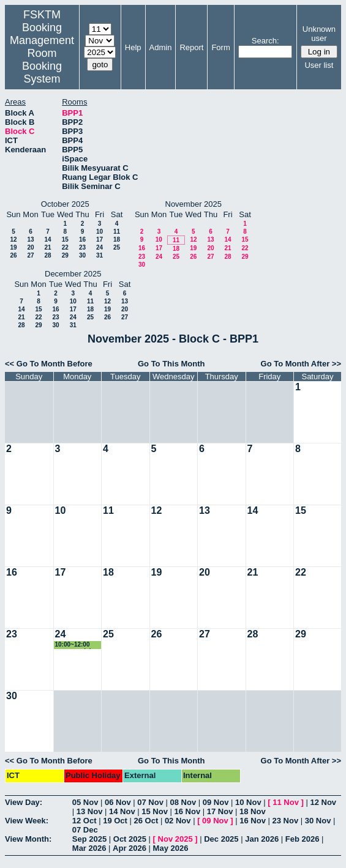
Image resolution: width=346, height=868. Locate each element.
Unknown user (319, 34)
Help (133, 47)
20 (30, 247)
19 (13, 247)
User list (319, 65)
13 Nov (90, 811)
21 (47, 247)
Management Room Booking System (42, 60)
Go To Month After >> (301, 364)
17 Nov (220, 811)
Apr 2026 (130, 848)
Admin (161, 47)
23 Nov (286, 821)
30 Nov (318, 821)
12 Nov (323, 802)
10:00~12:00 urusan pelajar (76, 645)
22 (65, 247)
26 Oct (146, 821)
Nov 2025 (175, 839)
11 (117, 232)
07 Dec (85, 830)
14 (47, 239)
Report (191, 47)
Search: (265, 41)
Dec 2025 (221, 839)
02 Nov (178, 821)
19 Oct (115, 821)
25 (117, 247)
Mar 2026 (89, 848)
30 (82, 255)
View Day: (24, 802)
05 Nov (85, 802)
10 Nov (248, 802)
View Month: (28, 839)
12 (13, 239)
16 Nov (188, 811)
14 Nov (122, 811)
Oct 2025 (130, 839)
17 (100, 239)
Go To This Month (171, 364)
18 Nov (253, 811)
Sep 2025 (89, 839)
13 (30, 239)
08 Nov (183, 802)
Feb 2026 (303, 839)
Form (220, 47)
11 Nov (286, 802)
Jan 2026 (262, 839)
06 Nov (118, 802)
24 (100, 247)
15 (65, 239)
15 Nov (155, 811)
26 (13, 255)
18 (117, 239)
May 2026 (171, 848)
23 (82, 247)
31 (100, 255)
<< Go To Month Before (49, 364)
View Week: (27, 821)
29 (65, 255)
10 (100, 232)
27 (30, 255)
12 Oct (85, 821)
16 (82, 239)
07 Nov (150, 802)
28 (47, 255)
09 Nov (216, 802)
